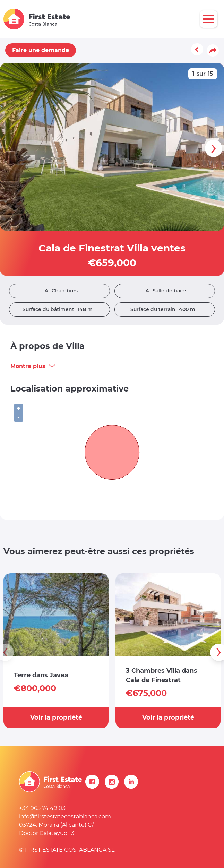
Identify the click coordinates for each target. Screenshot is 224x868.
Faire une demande (41, 50)
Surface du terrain (165, 310)
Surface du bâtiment (59, 310)
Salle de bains (165, 291)
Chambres (59, 291)
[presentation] (214, 148)
